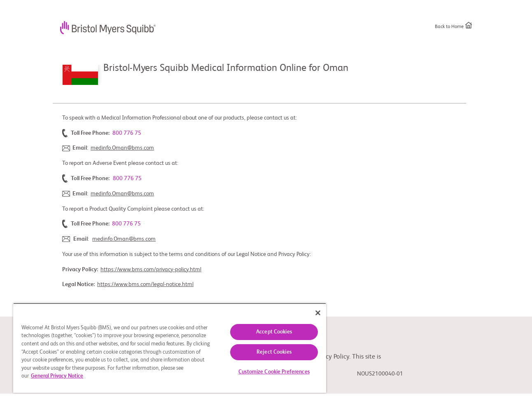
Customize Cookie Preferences (274, 372)
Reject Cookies (274, 352)
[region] (170, 348)
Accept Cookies (274, 332)
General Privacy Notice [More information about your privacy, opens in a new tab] (57, 376)
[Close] (318, 313)
